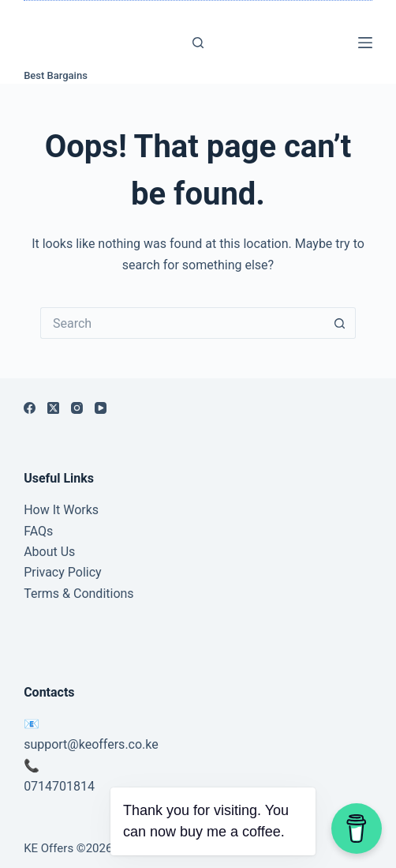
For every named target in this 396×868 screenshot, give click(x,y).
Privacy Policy (63, 572)
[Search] (198, 43)
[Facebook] (30, 408)
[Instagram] (77, 408)
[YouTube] (101, 408)
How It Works (61, 510)
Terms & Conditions (79, 594)
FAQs (38, 531)
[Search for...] (182, 323)
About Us (49, 552)
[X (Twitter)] (53, 408)
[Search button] (340, 323)
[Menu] (365, 43)
